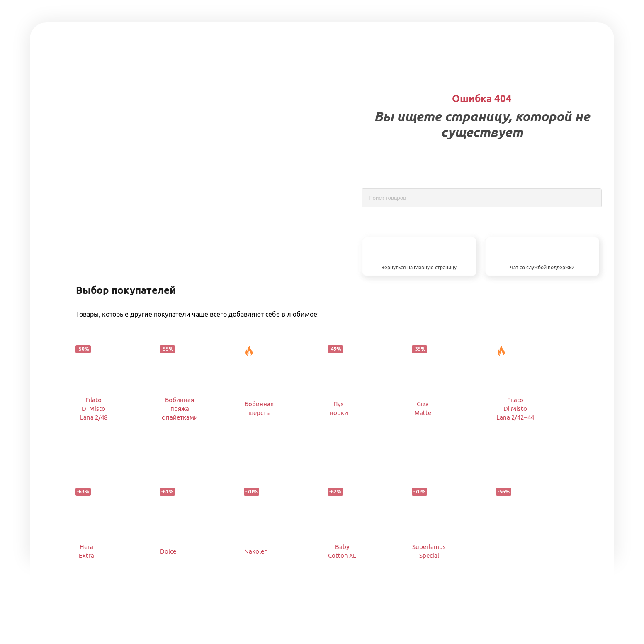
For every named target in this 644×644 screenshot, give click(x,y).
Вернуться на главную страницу (419, 267)
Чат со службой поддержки (542, 267)
